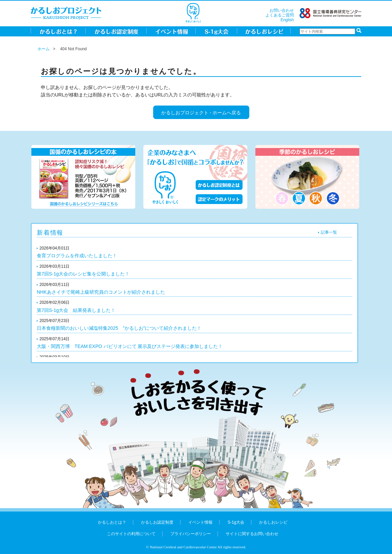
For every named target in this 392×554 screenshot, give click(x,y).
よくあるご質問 (280, 15)
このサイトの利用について (131, 534)
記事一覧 (329, 232)
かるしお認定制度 (157, 522)
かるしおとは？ (112, 522)
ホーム (44, 49)
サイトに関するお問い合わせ (252, 534)
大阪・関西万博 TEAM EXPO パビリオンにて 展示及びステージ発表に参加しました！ (130, 346)
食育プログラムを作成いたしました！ (77, 256)
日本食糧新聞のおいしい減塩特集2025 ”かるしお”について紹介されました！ (119, 328)
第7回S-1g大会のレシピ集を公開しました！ (83, 274)
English (287, 20)
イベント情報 (200, 522)
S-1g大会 (236, 522)
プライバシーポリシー (191, 534)
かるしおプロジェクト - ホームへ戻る (201, 113)
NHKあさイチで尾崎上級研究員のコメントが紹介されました (101, 292)
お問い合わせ (282, 10)
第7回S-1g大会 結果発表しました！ (76, 310)
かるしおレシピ (273, 522)
